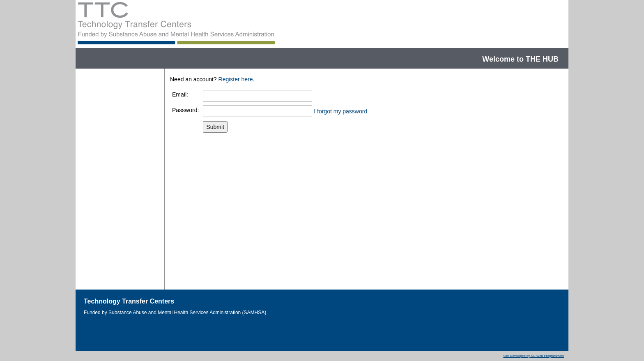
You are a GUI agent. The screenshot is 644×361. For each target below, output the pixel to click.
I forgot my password (340, 111)
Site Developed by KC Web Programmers (533, 356)
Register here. (237, 79)
